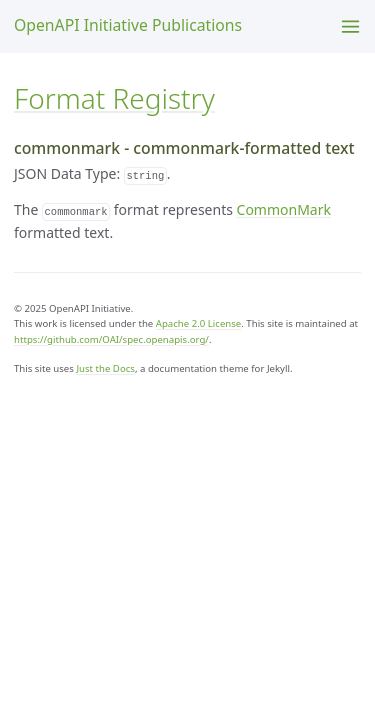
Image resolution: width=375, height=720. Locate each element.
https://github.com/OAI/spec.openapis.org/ (111, 339)
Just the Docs (105, 368)
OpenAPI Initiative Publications (128, 25)
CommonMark (284, 209)
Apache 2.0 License (199, 323)
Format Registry (114, 98)
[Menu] (350, 26)
